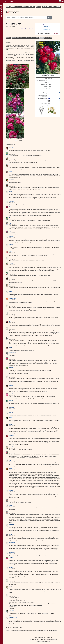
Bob (10, 321)
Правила (58, 7)
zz (9, 338)
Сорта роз (8, 7)
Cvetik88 (11, 158)
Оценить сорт (26, 38)
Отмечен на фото (48, 38)
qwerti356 (11, 201)
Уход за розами (18, 7)
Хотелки (46, 27)
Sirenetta (11, 490)
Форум (13, 7)
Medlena (11, 452)
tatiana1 (11, 148)
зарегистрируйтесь (53, 631)
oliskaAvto (11, 180)
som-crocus (12, 313)
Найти (50, 18)
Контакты (12, 1)
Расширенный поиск (48, 20)
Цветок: (49, 106)
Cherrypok (11, 525)
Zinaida (11, 505)
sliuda (10, 468)
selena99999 (12, 552)
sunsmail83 (12, 500)
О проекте (5, 1)
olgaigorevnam (12, 298)
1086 (50, 28)
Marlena (11, 153)
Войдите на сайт (43, 631)
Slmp (10, 231)
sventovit (11, 376)
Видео (52, 7)
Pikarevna (11, 305)
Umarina (11, 263)
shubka (11, 292)
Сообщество (46, 7)
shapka (11, 418)
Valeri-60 (11, 236)
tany (10, 223)
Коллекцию (45, 28)
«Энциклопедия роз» (41, 637)
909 (49, 27)
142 (49, 29)
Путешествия (31, 7)
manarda (11, 595)
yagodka (11, 412)
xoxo (10, 460)
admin (16, 141)
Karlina (11, 285)
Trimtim (11, 587)
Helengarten (12, 543)
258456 (11, 192)
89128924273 (12, 185)
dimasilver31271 (13, 580)
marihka (11, 368)
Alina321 (11, 567)
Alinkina (11, 558)
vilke (10, 207)
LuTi (10, 512)
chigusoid (11, 407)
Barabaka (11, 394)
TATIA (10, 534)
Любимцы (46, 29)
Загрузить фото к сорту (17, 38)
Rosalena (11, 424)
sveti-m (11, 251)
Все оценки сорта (34, 38)
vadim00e (11, 278)
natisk (10, 328)
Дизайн (24, 7)
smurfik (11, 348)
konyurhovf (12, 611)
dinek (10, 358)
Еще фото (8, 38)
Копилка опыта (38, 7)
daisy (10, 165)
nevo (10, 273)
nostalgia (11, 447)
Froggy (11, 171)
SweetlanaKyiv (12, 353)
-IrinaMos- (11, 436)
